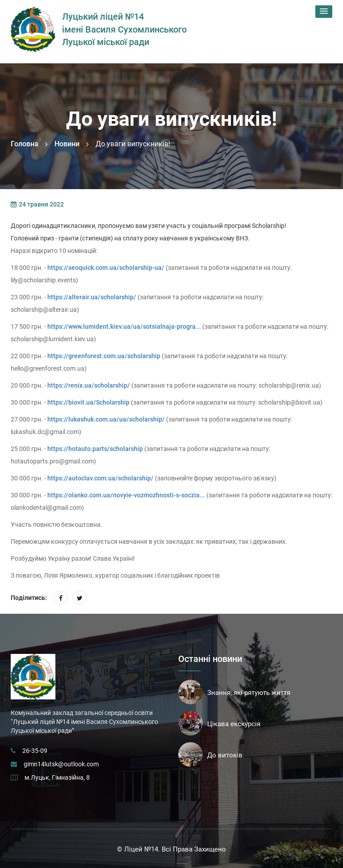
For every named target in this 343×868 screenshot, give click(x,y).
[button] (324, 12)
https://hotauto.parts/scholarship (95, 449)
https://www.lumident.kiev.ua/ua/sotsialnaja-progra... (124, 327)
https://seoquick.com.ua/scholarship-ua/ (106, 268)
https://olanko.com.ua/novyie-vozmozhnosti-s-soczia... (126, 495)
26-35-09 (35, 751)
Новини (67, 144)
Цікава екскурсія (234, 724)
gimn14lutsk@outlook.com (61, 764)
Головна (25, 144)
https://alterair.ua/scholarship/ (92, 297)
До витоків (225, 755)
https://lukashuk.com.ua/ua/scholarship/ (106, 419)
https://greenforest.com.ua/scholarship (104, 356)
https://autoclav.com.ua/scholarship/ (100, 478)
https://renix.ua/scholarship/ (89, 385)
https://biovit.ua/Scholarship (88, 402)
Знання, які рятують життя (249, 693)
